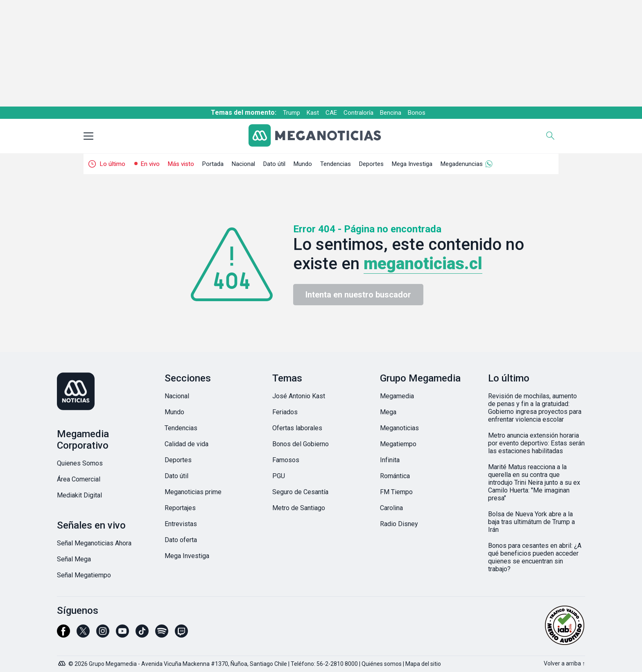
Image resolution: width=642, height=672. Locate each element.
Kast (313, 113)
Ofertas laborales (297, 428)
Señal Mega (74, 559)
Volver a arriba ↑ (564, 663)
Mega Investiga (412, 164)
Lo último (113, 164)
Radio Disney (399, 524)
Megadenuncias (462, 164)
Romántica (395, 476)
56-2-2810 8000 (337, 664)
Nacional (243, 164)
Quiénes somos (382, 664)
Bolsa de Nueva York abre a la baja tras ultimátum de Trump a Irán (531, 522)
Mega (388, 412)
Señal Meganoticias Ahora (94, 543)
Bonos (417, 113)
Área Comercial (79, 479)
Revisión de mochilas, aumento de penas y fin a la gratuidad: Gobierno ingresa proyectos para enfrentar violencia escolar (535, 408)
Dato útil (274, 164)
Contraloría (358, 113)
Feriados (285, 412)
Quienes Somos (80, 463)
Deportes (371, 164)
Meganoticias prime (193, 492)
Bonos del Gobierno (301, 444)
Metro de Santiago (299, 508)
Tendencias (336, 164)
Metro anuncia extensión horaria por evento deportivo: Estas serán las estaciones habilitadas (536, 443)
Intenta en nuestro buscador (358, 295)
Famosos (286, 460)
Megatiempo (398, 444)
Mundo (303, 164)
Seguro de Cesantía (300, 492)
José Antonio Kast (299, 396)
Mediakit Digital (79, 495)
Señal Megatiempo (84, 575)
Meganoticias (399, 428)
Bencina (391, 113)
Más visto (181, 164)
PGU (279, 476)
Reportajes (180, 508)
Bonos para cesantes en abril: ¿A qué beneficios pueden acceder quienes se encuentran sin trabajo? (535, 557)
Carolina (391, 508)
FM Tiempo (396, 492)
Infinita (390, 460)
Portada (213, 164)
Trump (292, 113)
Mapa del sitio (423, 664)
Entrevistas (181, 524)
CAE (331, 113)
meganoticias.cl (423, 264)
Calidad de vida (186, 444)
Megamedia (397, 396)
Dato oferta (181, 540)
